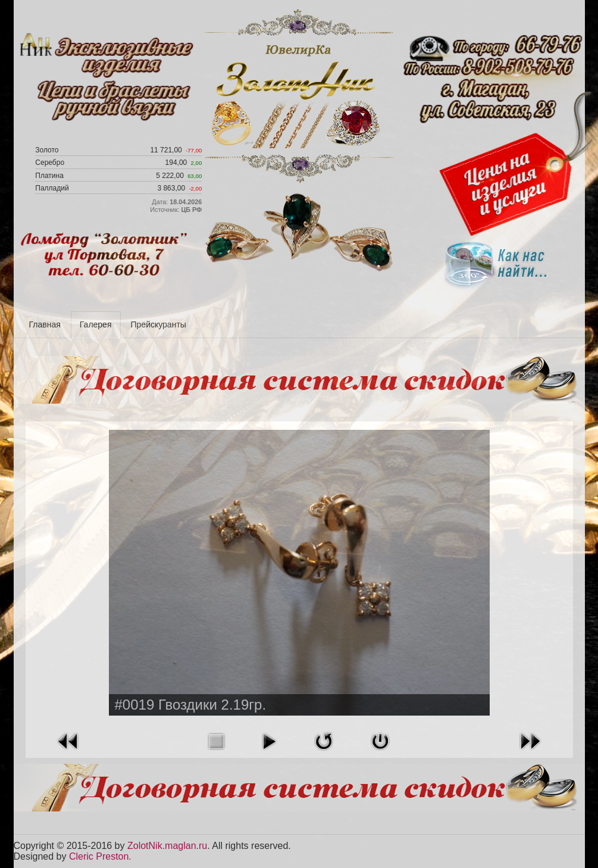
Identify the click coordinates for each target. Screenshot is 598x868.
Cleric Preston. (100, 856)
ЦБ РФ (191, 210)
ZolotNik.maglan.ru (167, 846)
